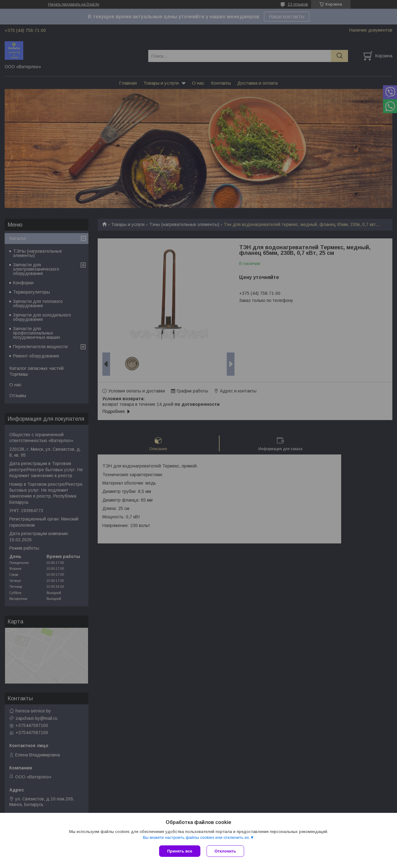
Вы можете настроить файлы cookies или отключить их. (196, 837)
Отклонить (225, 851)
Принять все (180, 851)
